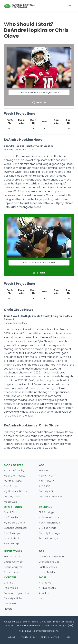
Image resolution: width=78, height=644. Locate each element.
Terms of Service (50, 637)
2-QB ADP (44, 486)
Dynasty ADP (46, 491)
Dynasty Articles (13, 598)
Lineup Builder (47, 572)
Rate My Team (12, 497)
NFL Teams (45, 583)
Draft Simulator (13, 486)
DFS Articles (10, 604)
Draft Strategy (12, 533)
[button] (70, 6)
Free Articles (11, 588)
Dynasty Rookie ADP (50, 497)
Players (8, 609)
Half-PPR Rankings (49, 517)
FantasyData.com (49, 631)
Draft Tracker (11, 517)
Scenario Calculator (16, 528)
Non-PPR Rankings (49, 523)
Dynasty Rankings (49, 533)
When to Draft (12, 538)
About (12, 637)
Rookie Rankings (48, 538)
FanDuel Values (48, 567)
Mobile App (10, 502)
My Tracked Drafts (14, 523)
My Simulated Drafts (16, 491)
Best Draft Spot (13, 544)
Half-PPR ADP (46, 476)
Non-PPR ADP (46, 481)
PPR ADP (44, 470)
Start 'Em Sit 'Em (13, 557)
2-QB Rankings (48, 528)
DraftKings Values (49, 562)
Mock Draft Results (15, 476)
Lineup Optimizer (14, 562)
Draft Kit (8, 583)
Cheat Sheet (11, 512)
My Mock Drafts (13, 481)
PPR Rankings (47, 512)
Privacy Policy (28, 637)
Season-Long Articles (16, 593)
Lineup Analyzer (13, 567)
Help (42, 598)
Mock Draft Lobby (14, 470)
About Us (44, 593)
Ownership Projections (52, 557)
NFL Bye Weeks (47, 588)
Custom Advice (13, 572)
